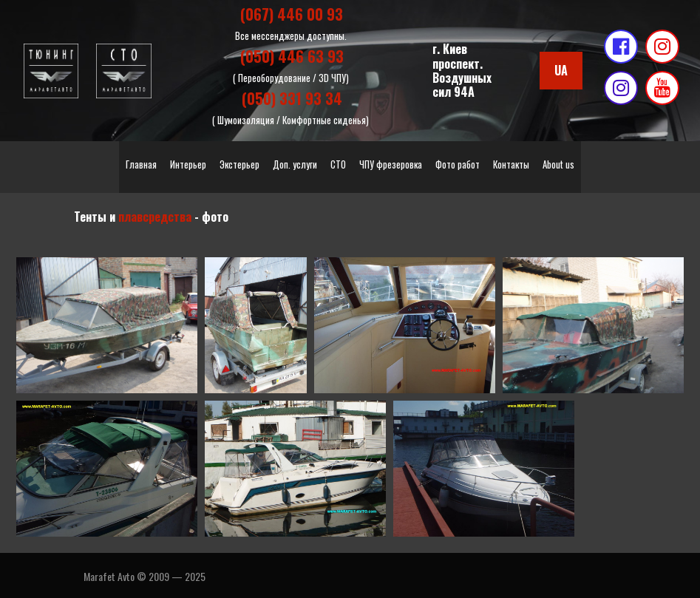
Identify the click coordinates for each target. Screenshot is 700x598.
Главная (141, 163)
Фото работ (458, 163)
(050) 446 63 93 (292, 55)
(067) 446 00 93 (292, 14)
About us (558, 163)
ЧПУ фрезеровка (391, 163)
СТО (338, 163)
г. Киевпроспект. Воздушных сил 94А (462, 69)
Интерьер (188, 163)
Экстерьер (239, 163)
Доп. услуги (295, 163)
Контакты (511, 163)
